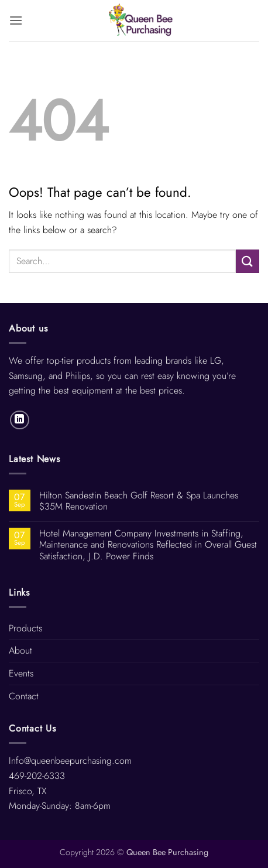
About (20, 650)
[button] (16, 20)
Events (21, 673)
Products (25, 628)
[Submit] (248, 261)
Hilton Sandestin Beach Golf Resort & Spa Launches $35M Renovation (139, 501)
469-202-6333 (37, 776)
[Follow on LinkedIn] (20, 420)
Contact (24, 696)
